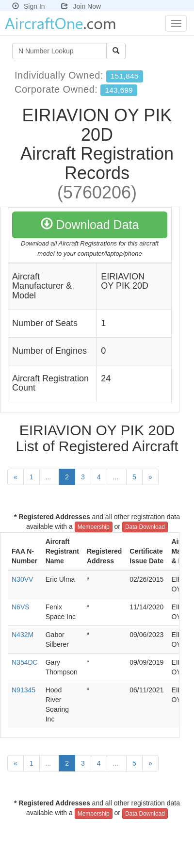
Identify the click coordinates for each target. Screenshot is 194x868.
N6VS (21, 607)
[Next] (150, 477)
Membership (94, 527)
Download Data (90, 225)
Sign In (29, 6)
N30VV (22, 579)
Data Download (145, 527)
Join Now (81, 6)
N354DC (25, 662)
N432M (23, 635)
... (49, 477)
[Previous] (16, 477)
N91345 (24, 690)
